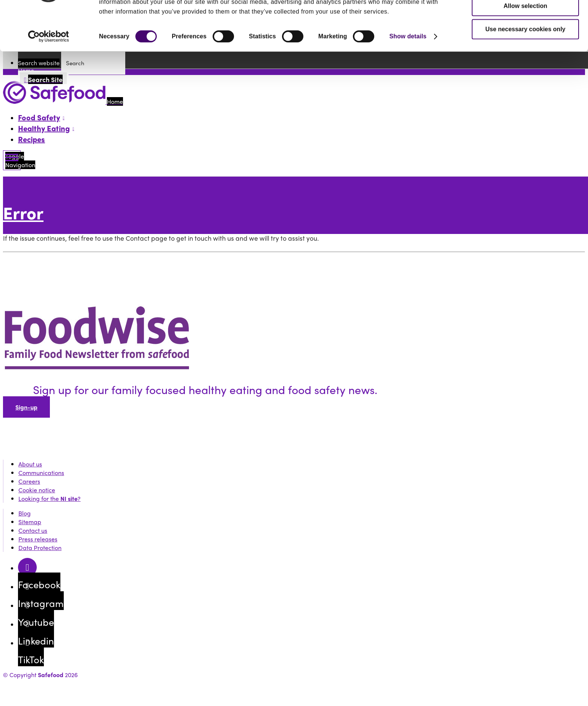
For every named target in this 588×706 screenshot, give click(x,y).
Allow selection (525, 42)
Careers (29, 481)
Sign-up (26, 407)
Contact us (33, 530)
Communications (41, 473)
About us (30, 464)
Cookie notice (37, 490)
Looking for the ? (49, 498)
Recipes (31, 139)
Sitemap (30, 522)
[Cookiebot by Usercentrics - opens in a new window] (49, 73)
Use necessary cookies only (525, 65)
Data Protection (40, 548)
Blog (25, 513)
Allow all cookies (526, 19)
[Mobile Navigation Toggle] (12, 160)
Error (23, 212)
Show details (408, 73)
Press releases (38, 539)
